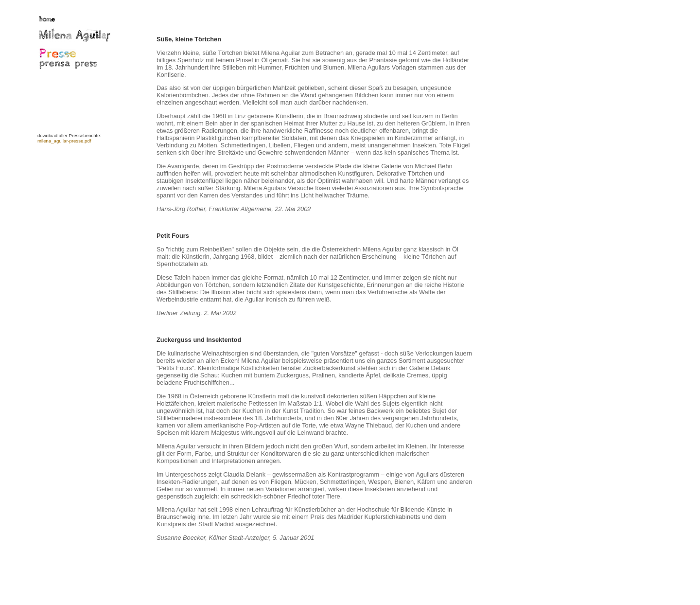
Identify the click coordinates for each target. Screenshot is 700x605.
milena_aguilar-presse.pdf (64, 141)
